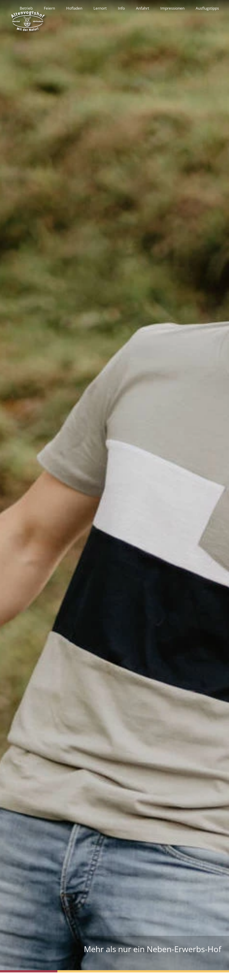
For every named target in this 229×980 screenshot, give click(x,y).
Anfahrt (143, 8)
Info (121, 8)
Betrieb (26, 8)
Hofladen (74, 8)
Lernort (100, 8)
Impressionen (172, 8)
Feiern (49, 8)
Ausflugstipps (207, 8)
